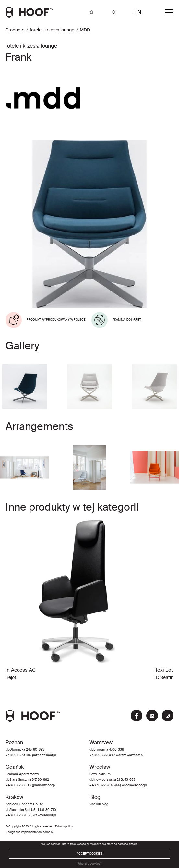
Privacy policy (64, 827)
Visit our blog (99, 805)
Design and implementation (24, 832)
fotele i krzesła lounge (52, 30)
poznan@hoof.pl (44, 755)
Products (15, 30)
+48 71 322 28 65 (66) (105, 785)
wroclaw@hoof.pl (134, 785)
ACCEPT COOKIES (89, 854)
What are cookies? (89, 864)
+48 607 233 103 (18, 785)
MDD (85, 30)
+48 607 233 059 (18, 816)
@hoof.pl (137, 755)
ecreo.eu (48, 832)
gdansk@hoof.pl (44, 785)
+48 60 (95, 755)
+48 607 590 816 (18, 755)
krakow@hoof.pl (44, 816)
